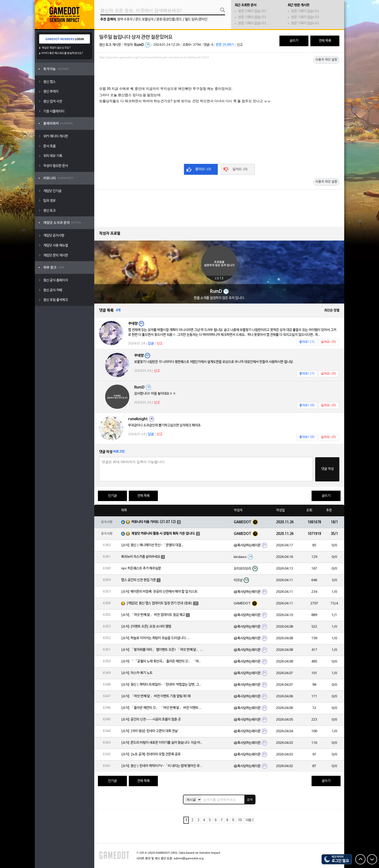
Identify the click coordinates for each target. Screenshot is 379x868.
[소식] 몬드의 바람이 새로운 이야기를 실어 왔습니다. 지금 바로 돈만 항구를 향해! (162, 743)
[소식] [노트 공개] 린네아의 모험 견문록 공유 (151, 754)
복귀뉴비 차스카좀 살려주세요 (141, 557)
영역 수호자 (125, 19)
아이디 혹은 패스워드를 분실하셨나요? (62, 53)
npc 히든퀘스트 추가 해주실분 (141, 568)
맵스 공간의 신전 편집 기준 (138, 580)
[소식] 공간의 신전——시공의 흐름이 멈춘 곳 (151, 720)
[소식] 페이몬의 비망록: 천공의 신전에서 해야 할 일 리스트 (159, 592)
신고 (240, 45)
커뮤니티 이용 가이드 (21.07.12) (154, 522)
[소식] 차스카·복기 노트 (137, 673)
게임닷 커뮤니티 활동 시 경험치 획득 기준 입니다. (163, 534)
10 (240, 820)
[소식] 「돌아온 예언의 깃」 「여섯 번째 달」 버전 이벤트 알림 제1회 (162, 708)
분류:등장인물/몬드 (169, 19)
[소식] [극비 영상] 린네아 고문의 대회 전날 (149, 731)
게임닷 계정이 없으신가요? (56, 48)
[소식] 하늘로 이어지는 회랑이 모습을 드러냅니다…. (155, 638)
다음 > (250, 820)
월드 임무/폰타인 (196, 19)
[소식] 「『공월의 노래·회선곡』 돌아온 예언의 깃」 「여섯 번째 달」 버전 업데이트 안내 (162, 661)
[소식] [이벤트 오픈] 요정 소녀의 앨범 (146, 627)
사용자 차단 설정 (326, 60)
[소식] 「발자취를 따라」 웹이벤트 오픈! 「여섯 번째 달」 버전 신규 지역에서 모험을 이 (162, 650)
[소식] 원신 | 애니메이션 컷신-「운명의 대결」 (153, 545)
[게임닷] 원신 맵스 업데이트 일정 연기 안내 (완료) (159, 603)
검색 (250, 799)
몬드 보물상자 (144, 19)
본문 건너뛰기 (225, 45)
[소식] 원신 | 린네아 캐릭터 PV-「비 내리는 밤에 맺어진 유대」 (162, 766)
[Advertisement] (219, 74)
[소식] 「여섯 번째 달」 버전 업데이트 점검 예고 (153, 615)
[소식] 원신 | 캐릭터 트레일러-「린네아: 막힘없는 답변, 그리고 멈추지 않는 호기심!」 (162, 685)
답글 (151, 344)
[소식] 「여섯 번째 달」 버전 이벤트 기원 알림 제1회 (156, 696)
